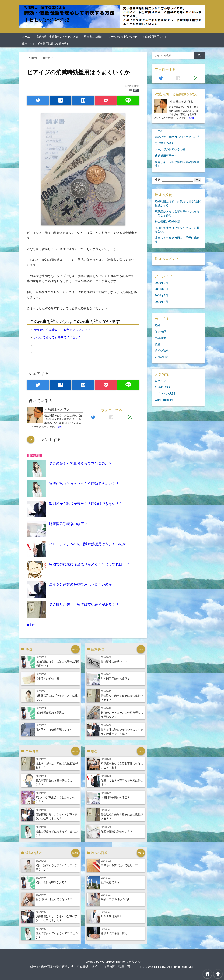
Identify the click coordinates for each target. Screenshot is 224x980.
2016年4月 (161, 302)
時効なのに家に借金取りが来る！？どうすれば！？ (89, 564)
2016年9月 (161, 283)
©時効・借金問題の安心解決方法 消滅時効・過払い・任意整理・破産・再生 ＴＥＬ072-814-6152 (98, 967)
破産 (157, 344)
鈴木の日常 (162, 357)
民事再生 (160, 338)
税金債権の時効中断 (47, 679)
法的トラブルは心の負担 (115, 899)
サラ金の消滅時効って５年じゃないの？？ (62, 330)
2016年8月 (161, 289)
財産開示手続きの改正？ (68, 524)
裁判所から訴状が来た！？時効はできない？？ (86, 504)
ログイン (160, 381)
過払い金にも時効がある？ (51, 882)
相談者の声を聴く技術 (114, 933)
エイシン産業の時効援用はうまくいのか (80, 584)
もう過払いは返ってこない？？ (54, 899)
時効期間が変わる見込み (50, 713)
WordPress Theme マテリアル (120, 962)
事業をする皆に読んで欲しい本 (119, 865)
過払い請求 (162, 351)
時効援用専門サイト (155, 37)
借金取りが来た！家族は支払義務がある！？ (84, 604)
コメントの (165, 393)
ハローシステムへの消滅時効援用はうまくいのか (87, 544)
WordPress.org (164, 400)
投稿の (162, 387)
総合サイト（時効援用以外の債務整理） (46, 44)
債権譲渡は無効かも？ (114, 662)
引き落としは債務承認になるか (54, 730)
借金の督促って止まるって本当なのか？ (80, 463)
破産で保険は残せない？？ (117, 831)
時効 (136, 90)
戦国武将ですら (110, 882)
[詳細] (60, 427)
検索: (158, 180)
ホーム (26, 37)
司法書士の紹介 (93, 37)
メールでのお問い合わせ (123, 37)
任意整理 (160, 332)
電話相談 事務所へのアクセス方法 (57, 37)
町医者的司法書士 (111, 916)
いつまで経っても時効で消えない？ (58, 337)
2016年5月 (161, 295)
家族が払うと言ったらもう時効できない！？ (84, 484)
